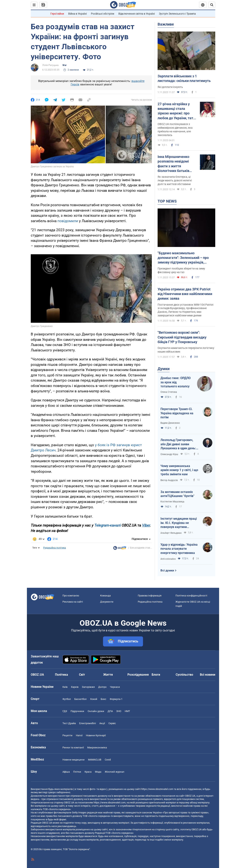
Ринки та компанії (73, 748)
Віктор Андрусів (169, 480)
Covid (108, 760)
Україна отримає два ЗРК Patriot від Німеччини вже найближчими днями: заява (185, 294)
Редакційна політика (55, 548)
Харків (75, 687)
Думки (164, 369)
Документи (107, 602)
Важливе (166, 24)
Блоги (156, 675)
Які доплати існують (170, 87)
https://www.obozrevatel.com (157, 789)
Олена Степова (169, 392)
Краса (88, 772)
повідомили (68, 221)
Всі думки (167, 570)
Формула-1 (116, 699)
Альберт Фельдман (171, 533)
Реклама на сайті (73, 602)
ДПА (110, 711)
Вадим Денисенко (170, 423)
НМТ (127, 711)
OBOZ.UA (190, 796)
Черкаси (115, 687)
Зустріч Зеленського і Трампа (177, 14)
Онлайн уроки (96, 711)
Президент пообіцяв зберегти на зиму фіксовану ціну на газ (181, 270)
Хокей (94, 699)
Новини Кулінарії (96, 735)
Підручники (77, 711)
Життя (108, 675)
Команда (105, 596)
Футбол (67, 699)
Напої (79, 735)
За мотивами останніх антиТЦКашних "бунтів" (177, 494)
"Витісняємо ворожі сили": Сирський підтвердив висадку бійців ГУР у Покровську (182, 337)
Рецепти (67, 735)
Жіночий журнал (115, 772)
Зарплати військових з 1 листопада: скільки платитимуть (184, 78)
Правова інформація (150, 596)
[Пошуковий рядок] (212, 5)
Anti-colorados (168, 559)
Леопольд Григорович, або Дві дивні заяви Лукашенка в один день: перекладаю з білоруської (180, 444)
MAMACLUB (95, 760)
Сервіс (112, 723)
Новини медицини (74, 760)
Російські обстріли (103, 14)
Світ (82, 675)
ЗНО (119, 711)
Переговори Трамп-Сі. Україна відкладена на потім (177, 413)
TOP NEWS (167, 201)
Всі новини (208, 675)
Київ (65, 687)
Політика (61, 675)
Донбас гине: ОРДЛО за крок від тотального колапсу (176, 382)
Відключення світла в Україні (137, 14)
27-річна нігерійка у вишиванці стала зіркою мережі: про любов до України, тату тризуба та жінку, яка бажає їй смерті (176, 111)
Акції (102, 723)
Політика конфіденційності (191, 596)
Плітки (77, 772)
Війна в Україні (77, 14)
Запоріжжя (88, 687)
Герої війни (57, 14)
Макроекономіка (97, 748)
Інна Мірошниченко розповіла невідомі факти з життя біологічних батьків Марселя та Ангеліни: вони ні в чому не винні (176, 164)
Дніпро (102, 687)
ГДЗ (65, 711)
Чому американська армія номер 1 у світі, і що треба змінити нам (179, 470)
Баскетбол (81, 699)
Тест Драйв (69, 723)
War (64, 65)
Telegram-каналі (108, 525)
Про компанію (71, 596)
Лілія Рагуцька (50, 65)
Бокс (103, 699)
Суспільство (184, 675)
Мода (98, 772)
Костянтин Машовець (172, 502)
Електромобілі (88, 723)
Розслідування (138, 675)
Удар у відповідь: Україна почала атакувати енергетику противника (179, 549)
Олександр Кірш (169, 454)
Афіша (66, 772)
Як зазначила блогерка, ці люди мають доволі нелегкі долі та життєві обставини (175, 180)
